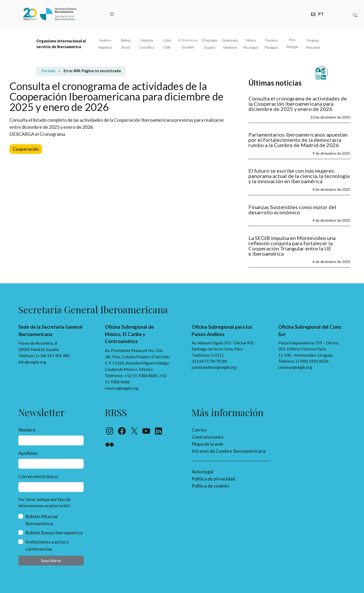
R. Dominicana (188, 40)
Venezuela (313, 47)
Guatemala (230, 40)
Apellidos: (28, 453)
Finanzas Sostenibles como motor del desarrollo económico (292, 210)
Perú (292, 40)
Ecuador (188, 47)
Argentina (105, 47)
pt (321, 13)
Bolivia (126, 40)
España (210, 47)
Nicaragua (251, 47)
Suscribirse (51, 560)
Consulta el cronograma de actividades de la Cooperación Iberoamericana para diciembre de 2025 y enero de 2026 (298, 104)
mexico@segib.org (122, 388)
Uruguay (313, 40)
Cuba (167, 40)
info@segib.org (32, 362)
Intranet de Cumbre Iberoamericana (229, 451)
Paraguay (271, 47)
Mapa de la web (207, 444)
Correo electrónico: (38, 476)
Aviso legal (202, 472)
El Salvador (210, 40)
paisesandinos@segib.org (214, 367)
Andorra (105, 40)
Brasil (126, 47)
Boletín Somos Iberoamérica (54, 533)
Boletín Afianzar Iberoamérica (42, 520)
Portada (48, 71)
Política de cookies (211, 486)
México (251, 40)
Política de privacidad (213, 479)
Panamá (271, 40)
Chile (167, 47)
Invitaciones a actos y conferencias (47, 545)
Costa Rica (146, 47)
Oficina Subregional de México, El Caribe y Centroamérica (129, 334)
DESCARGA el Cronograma (37, 134)
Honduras (230, 47)
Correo (199, 430)
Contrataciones (208, 437)
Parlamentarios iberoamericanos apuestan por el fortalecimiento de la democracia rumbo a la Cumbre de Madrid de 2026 (298, 140)
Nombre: (27, 430)
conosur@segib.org (295, 367)
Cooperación (26, 149)
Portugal (292, 47)
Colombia (146, 40)
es (313, 13)
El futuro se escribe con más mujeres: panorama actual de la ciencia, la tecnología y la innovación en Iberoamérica (299, 176)
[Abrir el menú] (112, 14)
